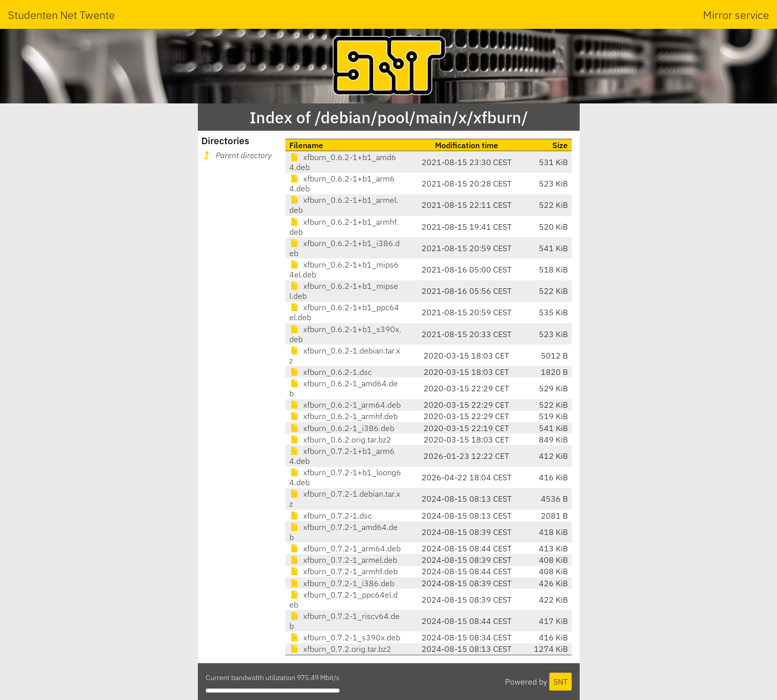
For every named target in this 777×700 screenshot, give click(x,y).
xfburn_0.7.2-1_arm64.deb (345, 548)
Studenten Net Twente (61, 15)
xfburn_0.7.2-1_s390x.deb (345, 637)
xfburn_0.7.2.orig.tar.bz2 (340, 649)
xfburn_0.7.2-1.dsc (331, 516)
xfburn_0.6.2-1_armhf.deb (344, 416)
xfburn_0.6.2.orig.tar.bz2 (340, 439)
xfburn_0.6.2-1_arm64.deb (345, 405)
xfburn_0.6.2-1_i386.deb (342, 428)
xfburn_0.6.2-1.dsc (331, 372)
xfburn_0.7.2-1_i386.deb (342, 583)
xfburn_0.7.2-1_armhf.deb (344, 571)
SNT (561, 682)
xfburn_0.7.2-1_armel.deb (343, 560)
